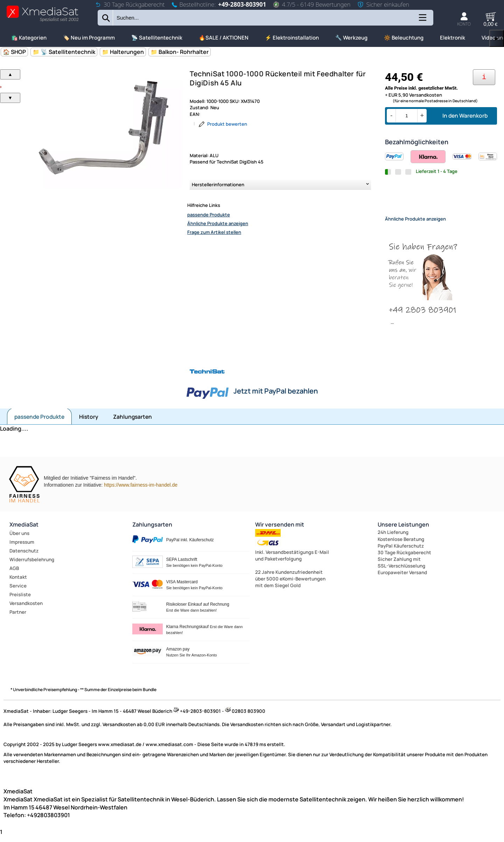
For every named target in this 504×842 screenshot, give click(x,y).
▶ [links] (497, 38)
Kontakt (18, 583)
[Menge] (407, 116)
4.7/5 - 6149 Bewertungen (312, 4)
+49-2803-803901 (242, 4)
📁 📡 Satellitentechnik (64, 52)
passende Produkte (209, 215)
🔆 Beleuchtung (404, 38)
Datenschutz (24, 557)
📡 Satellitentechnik (157, 38)
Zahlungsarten (132, 423)
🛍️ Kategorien (29, 38)
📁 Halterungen (123, 52)
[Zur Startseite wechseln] (43, 21)
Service (18, 592)
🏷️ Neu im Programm (89, 38)
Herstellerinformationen (218, 185)
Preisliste (20, 600)
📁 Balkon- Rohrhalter (180, 52)
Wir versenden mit (280, 530)
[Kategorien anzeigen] (422, 20)
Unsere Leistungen (403, 530)
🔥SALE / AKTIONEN (224, 38)
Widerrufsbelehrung (32, 565)
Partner (18, 618)
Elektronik (453, 38)
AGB (14, 574)
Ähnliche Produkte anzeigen (218, 223)
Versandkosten (26, 609)
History (89, 423)
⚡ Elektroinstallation (292, 38)
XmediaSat (24, 530)
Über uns (19, 539)
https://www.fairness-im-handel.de (141, 491)
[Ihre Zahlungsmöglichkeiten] (484, 77)
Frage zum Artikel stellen (214, 232)
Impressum (22, 548)
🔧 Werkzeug (351, 38)
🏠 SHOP (14, 52)
